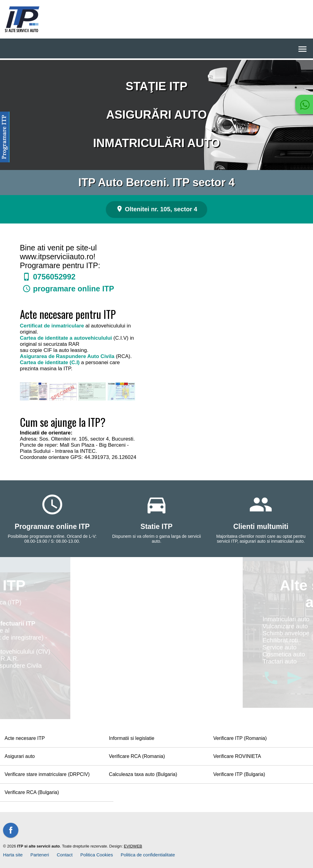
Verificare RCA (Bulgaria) (32, 792)
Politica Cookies (97, 855)
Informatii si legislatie (132, 738)
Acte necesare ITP (25, 738)
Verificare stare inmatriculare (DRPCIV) (47, 774)
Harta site (13, 855)
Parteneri (40, 855)
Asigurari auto (20, 756)
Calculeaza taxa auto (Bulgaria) (143, 774)
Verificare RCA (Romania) (137, 756)
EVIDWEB (133, 846)
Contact (65, 855)
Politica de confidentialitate (148, 855)
